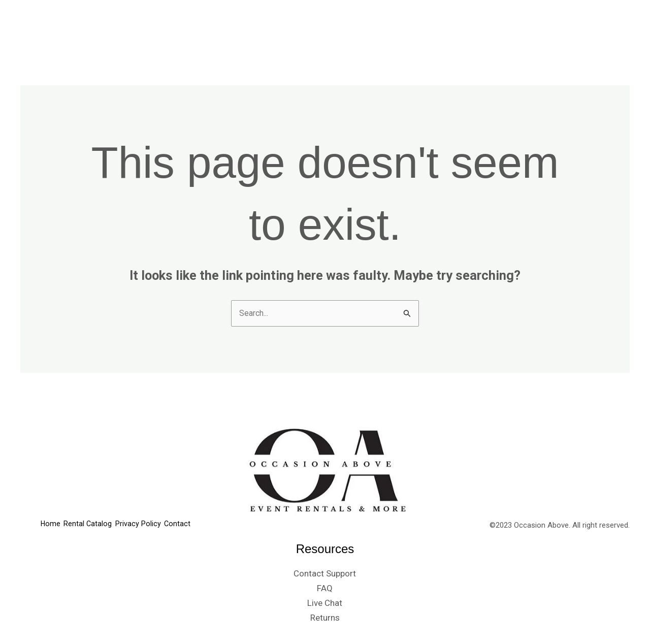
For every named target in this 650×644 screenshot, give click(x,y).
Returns (325, 619)
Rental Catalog (449, 25)
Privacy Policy (533, 25)
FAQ (325, 590)
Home (385, 25)
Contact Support (325, 575)
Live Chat (325, 604)
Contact (602, 25)
